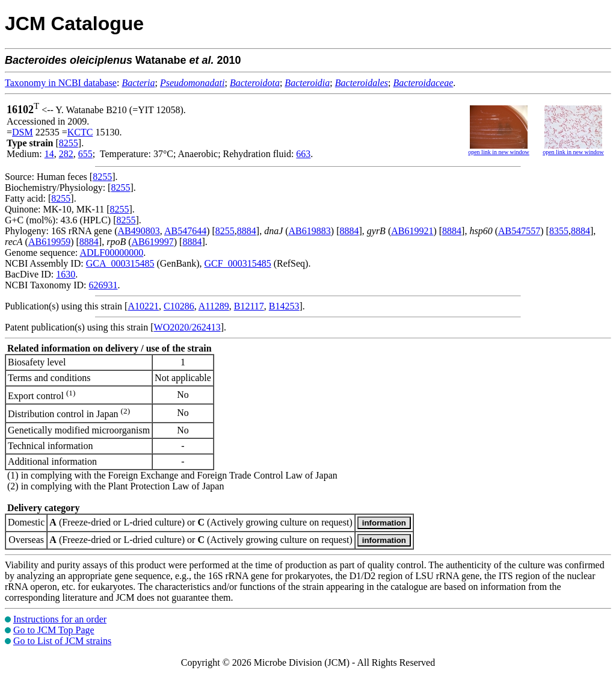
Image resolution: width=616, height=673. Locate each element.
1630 (66, 274)
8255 (69, 143)
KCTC (80, 132)
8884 (247, 231)
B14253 (284, 306)
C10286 (179, 306)
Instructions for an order (60, 619)
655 (85, 154)
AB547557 (519, 231)
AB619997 (152, 242)
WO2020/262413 (187, 327)
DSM (23, 132)
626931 (103, 285)
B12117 (249, 306)
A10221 (143, 306)
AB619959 (49, 242)
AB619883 (310, 231)
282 (66, 154)
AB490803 (139, 231)
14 (49, 154)
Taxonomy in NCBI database (61, 83)
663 (303, 154)
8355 (559, 231)
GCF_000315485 (238, 263)
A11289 (214, 306)
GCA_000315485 (120, 263)
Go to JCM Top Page (54, 630)
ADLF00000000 (111, 253)
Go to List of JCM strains (62, 641)
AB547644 (185, 231)
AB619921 (412, 231)
